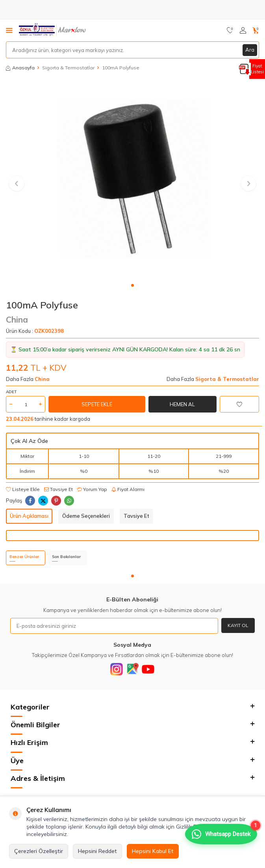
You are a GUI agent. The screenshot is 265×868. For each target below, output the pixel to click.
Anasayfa (20, 68)
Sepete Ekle (97, 404)
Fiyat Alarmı (128, 489)
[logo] (53, 30)
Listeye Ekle (23, 489)
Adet (11, 392)
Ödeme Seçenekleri (86, 516)
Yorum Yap (92, 489)
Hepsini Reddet (97, 851)
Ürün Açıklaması (29, 516)
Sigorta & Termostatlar (68, 68)
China (17, 319)
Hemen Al (182, 404)
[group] (133, 179)
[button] (132, 285)
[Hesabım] (243, 30)
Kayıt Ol (238, 625)
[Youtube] (148, 669)
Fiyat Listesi (257, 69)
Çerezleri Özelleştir (39, 851)
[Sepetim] (256, 30)
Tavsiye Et (58, 489)
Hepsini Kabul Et (153, 851)
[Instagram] (117, 669)
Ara (250, 50)
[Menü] (9, 30)
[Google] (132, 669)
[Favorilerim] (230, 30)
